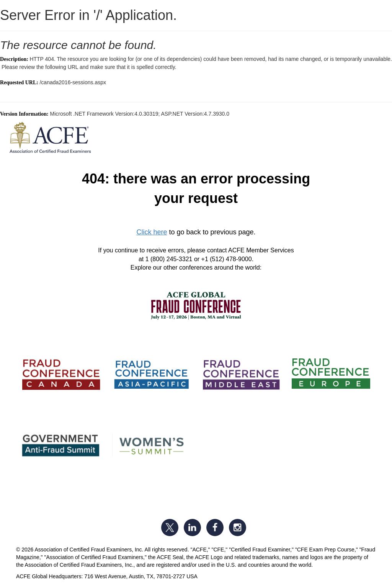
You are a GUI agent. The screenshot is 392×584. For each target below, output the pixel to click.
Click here (152, 232)
